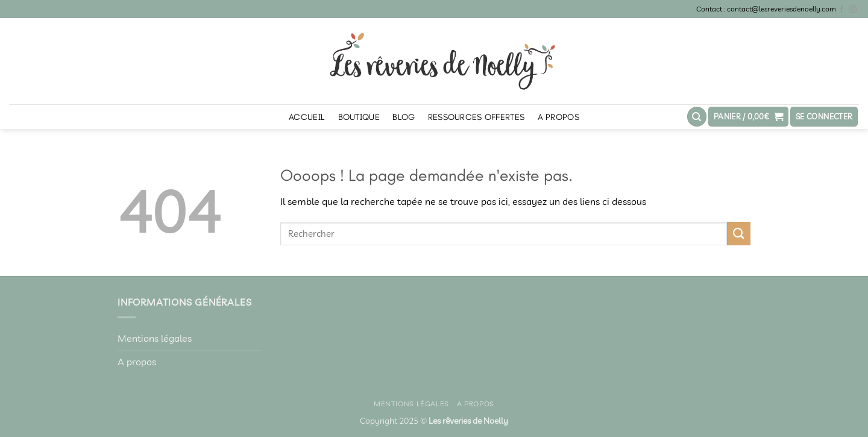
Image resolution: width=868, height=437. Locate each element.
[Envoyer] (739, 234)
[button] (748, 116)
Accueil (307, 117)
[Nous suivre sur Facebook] (841, 10)
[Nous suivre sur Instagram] (853, 10)
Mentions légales (155, 338)
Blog (404, 117)
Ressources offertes (476, 117)
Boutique (359, 117)
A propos (558, 117)
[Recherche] (697, 116)
